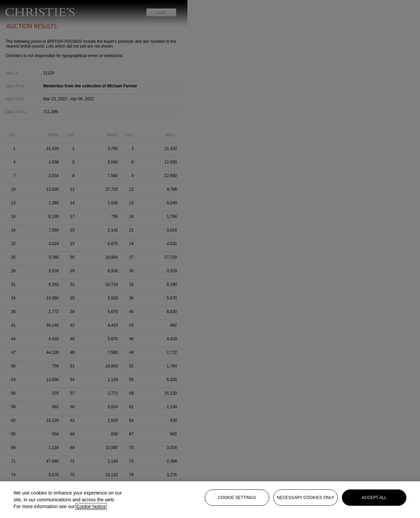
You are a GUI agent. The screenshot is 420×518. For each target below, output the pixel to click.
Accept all (374, 498)
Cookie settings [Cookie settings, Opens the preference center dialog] (237, 498)
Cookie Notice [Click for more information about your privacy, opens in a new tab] (91, 506)
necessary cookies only (305, 498)
